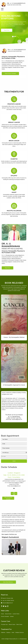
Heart (13, 632)
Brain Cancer (19, 624)
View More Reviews (8, 582)
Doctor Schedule (5, 616)
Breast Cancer (12, 624)
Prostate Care (4, 624)
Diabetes (3, 632)
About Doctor (8, 614)
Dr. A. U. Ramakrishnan (21, 639)
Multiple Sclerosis (19, 632)
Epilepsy (8, 632)
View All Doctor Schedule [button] (9, 498)
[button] (12, 493)
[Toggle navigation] (2, 9)
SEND (14, 461)
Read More (7, 30)
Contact (12, 616)
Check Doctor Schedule (10, 74)
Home (2, 614)
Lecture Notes (16, 614)
